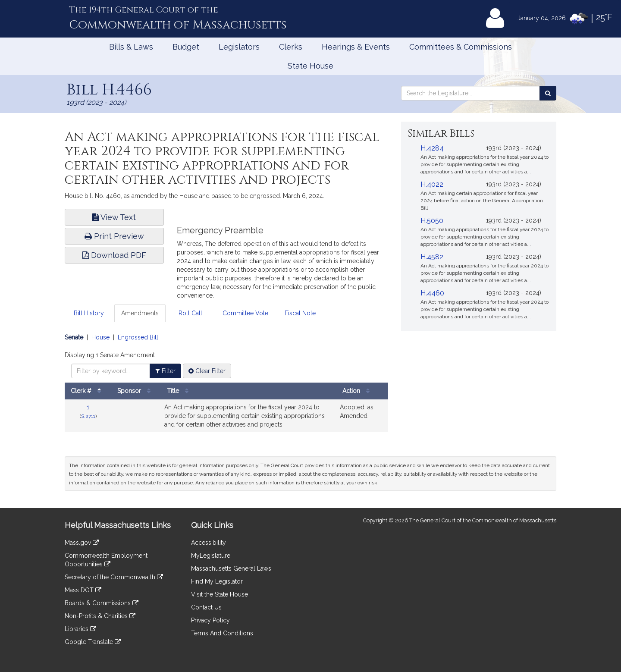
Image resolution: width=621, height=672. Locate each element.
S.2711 (88, 416)
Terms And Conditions (222, 633)
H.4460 (432, 293)
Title (180, 391)
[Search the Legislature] (548, 93)
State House (310, 66)
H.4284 (432, 148)
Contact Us (206, 607)
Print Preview (114, 236)
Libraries (80, 629)
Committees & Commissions (461, 47)
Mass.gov (82, 543)
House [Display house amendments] (100, 337)
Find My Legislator (217, 581)
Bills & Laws (131, 47)
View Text (114, 217)
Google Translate (93, 642)
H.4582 (432, 257)
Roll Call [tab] (190, 313)
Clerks (291, 47)
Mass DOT (83, 590)
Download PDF (114, 255)
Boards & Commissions (102, 603)
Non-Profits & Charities (100, 616)
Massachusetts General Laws (231, 568)
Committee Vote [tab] (245, 313)
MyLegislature (211, 556)
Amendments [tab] (140, 313)
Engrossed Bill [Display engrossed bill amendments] (138, 337)
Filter (165, 371)
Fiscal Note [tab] (300, 313)
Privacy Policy (210, 620)
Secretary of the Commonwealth (114, 577)
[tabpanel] (226, 387)
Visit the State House (220, 594)
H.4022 (432, 184)
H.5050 (432, 221)
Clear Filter (207, 371)
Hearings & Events (356, 47)
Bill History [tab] (89, 313)
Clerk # (88, 391)
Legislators (239, 47)
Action (358, 391)
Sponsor (136, 391)
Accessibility (209, 543)
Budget (186, 47)
